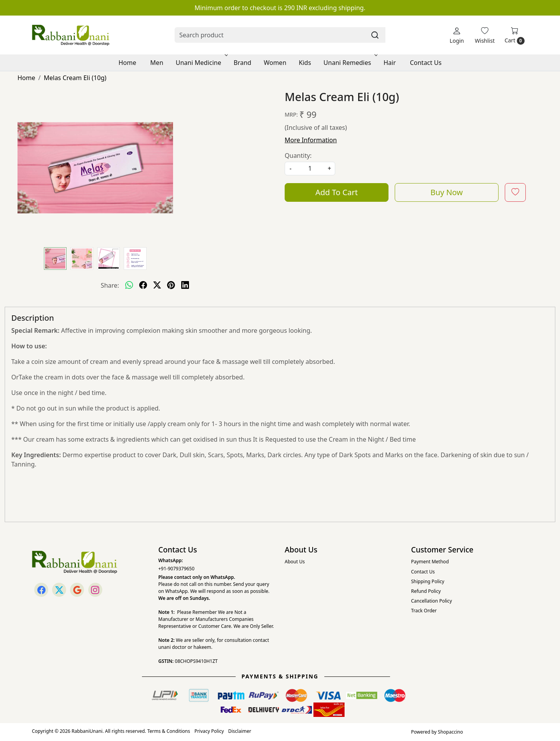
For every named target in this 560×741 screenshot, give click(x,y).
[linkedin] (185, 285)
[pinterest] (171, 285)
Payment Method (430, 562)
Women (275, 63)
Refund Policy (426, 591)
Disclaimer (240, 731)
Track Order (424, 611)
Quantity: (298, 156)
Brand (242, 63)
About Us (295, 562)
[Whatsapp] (129, 285)
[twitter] (157, 285)
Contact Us (426, 63)
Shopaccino (451, 732)
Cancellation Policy (431, 601)
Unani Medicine (201, 63)
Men (157, 63)
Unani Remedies (350, 63)
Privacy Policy (209, 731)
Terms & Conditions (169, 731)
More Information (311, 140)
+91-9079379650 (176, 569)
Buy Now (447, 192)
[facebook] (143, 285)
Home (128, 63)
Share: (110, 285)
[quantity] (310, 169)
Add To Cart (337, 192)
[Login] (457, 35)
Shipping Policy (428, 581)
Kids (305, 63)
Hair (390, 63)
